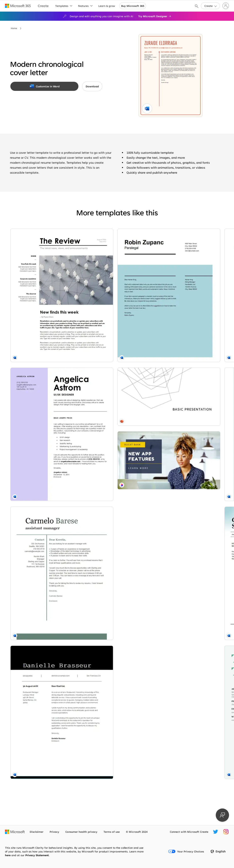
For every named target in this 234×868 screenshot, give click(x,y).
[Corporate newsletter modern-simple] (44, 272)
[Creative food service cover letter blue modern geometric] (187, 272)
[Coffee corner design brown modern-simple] (115, 618)
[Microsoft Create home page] (43, 6)
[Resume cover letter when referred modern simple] (115, 272)
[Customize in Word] (44, 86)
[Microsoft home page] (15, 832)
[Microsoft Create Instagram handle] (226, 832)
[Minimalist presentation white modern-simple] (44, 711)
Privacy (54, 832)
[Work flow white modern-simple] (187, 633)
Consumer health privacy (81, 832)
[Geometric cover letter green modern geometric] (187, 550)
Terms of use (112, 832)
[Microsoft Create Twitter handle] (216, 832)
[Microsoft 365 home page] (18, 6)
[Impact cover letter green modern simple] (44, 643)
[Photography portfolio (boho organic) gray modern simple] (187, 691)
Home (14, 28)
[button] (210, 6)
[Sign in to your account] (226, 6)
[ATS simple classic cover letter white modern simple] (187, 365)
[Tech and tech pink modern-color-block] (115, 753)
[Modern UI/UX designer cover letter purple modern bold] (44, 365)
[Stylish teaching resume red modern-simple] (187, 759)
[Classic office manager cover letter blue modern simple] (115, 458)
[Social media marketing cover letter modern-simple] (115, 686)
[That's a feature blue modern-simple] (44, 755)
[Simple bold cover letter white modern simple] (115, 365)
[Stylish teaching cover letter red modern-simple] (115, 550)
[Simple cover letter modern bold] (44, 550)
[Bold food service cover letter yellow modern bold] (187, 458)
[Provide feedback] (222, 815)
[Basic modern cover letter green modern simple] (44, 458)
